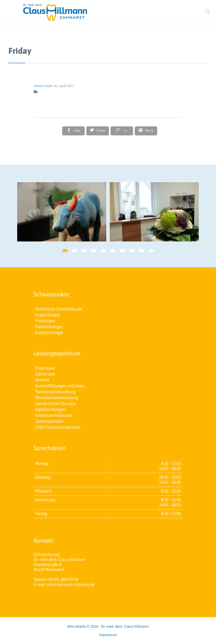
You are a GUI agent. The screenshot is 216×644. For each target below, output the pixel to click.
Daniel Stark (43, 86)
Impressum (108, 635)
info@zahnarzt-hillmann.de (71, 585)
